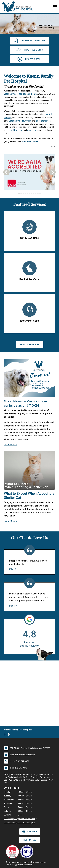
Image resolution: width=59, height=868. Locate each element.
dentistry (49, 114)
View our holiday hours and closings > (19, 822)
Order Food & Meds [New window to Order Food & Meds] (30, 50)
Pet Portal (30, 840)
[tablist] (30, 193)
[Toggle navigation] (55, 7)
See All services (30, 345)
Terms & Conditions (25, 865)
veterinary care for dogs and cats (20, 94)
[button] (52, 147)
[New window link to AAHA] (13, 852)
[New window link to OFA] (28, 852)
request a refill (30, 59)
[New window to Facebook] (6, 735)
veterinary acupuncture (20, 121)
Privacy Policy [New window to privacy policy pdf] (11, 865)
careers (30, 832)
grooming (32, 130)
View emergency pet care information (20, 819)
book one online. (30, 141)
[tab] (19, 193)
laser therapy (42, 121)
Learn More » (10, 444)
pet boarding (17, 130)
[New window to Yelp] (10, 735)
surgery (8, 117)
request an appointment (30, 41)
